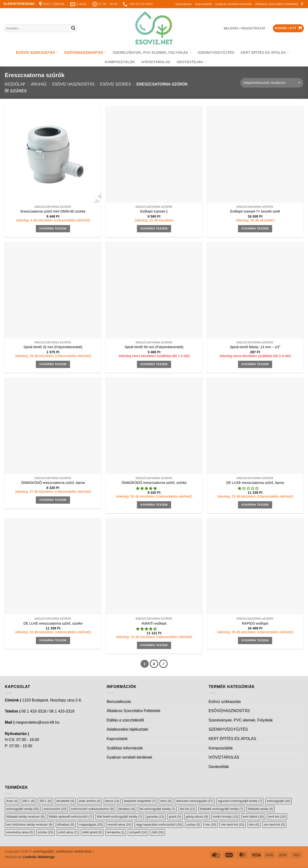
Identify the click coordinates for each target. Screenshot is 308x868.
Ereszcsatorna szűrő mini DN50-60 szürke (53, 211)
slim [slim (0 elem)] (254, 825)
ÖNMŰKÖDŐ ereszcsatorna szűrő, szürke (154, 483)
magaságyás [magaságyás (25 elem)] (91, 825)
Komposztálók (120, 62)
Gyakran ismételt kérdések (234, 4)
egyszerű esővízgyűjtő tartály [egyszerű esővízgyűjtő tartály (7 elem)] (240, 801)
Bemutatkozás (119, 702)
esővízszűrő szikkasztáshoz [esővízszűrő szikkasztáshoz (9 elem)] (92, 809)
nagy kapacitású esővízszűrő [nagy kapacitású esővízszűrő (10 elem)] (159, 825)
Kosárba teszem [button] (53, 228)
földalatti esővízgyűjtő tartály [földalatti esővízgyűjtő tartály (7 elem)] (222, 809)
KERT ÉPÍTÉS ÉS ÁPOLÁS (265, 52)
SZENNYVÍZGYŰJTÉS (216, 53)
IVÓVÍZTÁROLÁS (156, 62)
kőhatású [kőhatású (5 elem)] (66, 825)
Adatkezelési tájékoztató (127, 729)
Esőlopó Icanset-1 (154, 211)
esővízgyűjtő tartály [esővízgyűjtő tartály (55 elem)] (23, 809)
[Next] (163, 664)
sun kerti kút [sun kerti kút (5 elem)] (274, 825)
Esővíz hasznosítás (73, 84)
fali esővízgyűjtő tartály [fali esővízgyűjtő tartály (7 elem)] (157, 809)
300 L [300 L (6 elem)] (29, 801)
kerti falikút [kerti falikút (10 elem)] (253, 817)
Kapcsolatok (204, 4)
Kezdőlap (15, 84)
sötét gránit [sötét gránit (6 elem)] (92, 832)
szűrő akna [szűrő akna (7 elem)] (68, 832)
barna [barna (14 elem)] (112, 801)
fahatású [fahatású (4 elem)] (127, 809)
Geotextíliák (191, 62)
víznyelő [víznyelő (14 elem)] (138, 832)
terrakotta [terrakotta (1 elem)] (116, 832)
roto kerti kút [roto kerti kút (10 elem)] (233, 825)
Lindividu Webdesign (39, 857)
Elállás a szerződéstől (125, 720)
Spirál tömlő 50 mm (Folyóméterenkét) (154, 347)
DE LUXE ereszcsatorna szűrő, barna (255, 483)
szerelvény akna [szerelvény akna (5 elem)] (20, 832)
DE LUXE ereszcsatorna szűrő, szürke (53, 623)
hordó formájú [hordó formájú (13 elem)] (225, 817)
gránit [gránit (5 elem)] (175, 817)
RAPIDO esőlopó (255, 623)
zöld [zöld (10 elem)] (157, 832)
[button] (147, 488)
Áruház (39, 84)
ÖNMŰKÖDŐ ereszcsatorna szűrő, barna (53, 483)
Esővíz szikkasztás (37, 52)
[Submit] (73, 28)
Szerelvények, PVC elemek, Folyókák (152, 52)
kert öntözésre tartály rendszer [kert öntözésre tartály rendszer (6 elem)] (29, 825)
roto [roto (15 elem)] (211, 825)
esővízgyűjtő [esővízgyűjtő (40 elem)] (279, 801)
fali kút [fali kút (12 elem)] (188, 809)
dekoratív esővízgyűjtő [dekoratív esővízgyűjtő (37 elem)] (195, 801)
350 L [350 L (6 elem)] (45, 801)
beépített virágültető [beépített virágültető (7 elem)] (140, 801)
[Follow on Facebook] (302, 4)
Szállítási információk (125, 748)
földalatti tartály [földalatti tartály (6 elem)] (260, 809)
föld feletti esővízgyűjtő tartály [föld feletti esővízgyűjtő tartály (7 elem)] (119, 817)
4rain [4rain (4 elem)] (12, 801)
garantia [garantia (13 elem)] (155, 817)
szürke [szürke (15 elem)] (45, 832)
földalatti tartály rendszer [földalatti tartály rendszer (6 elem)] (25, 817)
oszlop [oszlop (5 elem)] (193, 825)
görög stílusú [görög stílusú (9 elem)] (197, 817)
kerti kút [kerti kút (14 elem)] (277, 817)
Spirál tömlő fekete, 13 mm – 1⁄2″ (255, 347)
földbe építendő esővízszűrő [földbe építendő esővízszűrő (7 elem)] (71, 817)
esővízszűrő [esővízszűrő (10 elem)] (55, 809)
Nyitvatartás (184, 4)
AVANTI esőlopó (154, 623)
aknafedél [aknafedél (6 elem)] (65, 801)
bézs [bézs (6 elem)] (166, 801)
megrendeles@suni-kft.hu (37, 722)
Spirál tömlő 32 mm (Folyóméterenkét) (53, 347)
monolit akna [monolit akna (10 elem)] (119, 825)
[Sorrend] (272, 83)
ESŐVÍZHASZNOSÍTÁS (85, 52)
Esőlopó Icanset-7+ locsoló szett (255, 211)
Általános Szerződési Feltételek (277, 4)
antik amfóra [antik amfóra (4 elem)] (90, 801)
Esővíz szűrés (115, 84)
